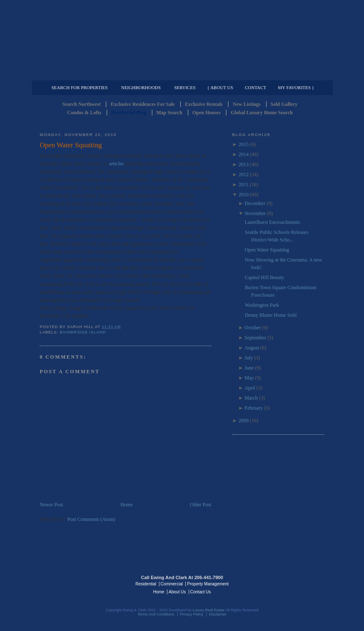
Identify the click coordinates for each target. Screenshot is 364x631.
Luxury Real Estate (288, 583)
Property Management (281, 74)
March (251, 398)
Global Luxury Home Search (261, 113)
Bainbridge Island (83, 332)
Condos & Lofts (84, 113)
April (250, 388)
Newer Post (51, 505)
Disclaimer (218, 614)
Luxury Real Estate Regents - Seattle (76, 583)
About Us (177, 592)
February (254, 408)
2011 (244, 185)
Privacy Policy (192, 614)
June (249, 368)
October (253, 328)
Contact (255, 87)
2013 (244, 164)
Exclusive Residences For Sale (142, 104)
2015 (244, 144)
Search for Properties (79, 87)
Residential (146, 584)
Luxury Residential (83, 74)
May (249, 378)
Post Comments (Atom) (91, 519)
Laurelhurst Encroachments (272, 222)
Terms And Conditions (156, 614)
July (249, 358)
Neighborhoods (141, 87)
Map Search (169, 113)
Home (127, 505)
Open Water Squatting (71, 145)
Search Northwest (81, 104)
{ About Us (220, 87)
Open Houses (207, 113)
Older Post (201, 505)
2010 (244, 195)
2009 (244, 421)
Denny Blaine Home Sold (271, 315)
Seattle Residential (182, 40)
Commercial (181, 74)
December (255, 203)
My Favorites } (296, 87)
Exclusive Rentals (204, 104)
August (252, 348)
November (255, 213)
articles (117, 164)
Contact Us (201, 592)
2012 (244, 174)
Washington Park (262, 305)
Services (185, 87)
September (255, 338)
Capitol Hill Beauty (264, 277)
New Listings (246, 104)
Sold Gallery (284, 104)
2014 (244, 154)
